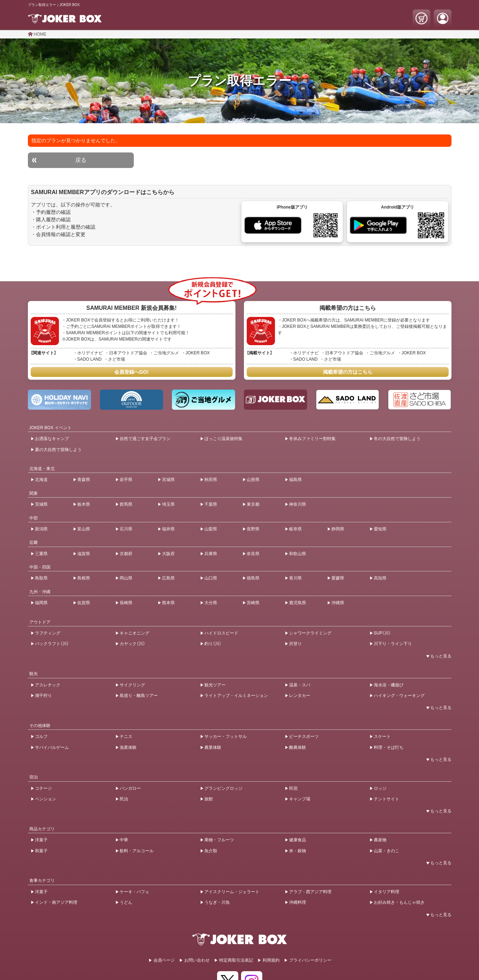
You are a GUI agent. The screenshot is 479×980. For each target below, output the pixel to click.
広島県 (168, 578)
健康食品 (298, 840)
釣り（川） (213, 644)
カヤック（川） (132, 644)
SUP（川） (382, 633)
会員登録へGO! (131, 372)
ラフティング (48, 633)
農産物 (380, 840)
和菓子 (41, 851)
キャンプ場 (300, 799)
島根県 (84, 578)
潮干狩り (43, 696)
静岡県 (338, 529)
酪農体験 (298, 747)
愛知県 (380, 529)
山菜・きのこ (387, 851)
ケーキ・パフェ (134, 892)
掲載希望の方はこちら (348, 372)
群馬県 (126, 504)
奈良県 (253, 554)
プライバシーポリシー (310, 960)
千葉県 (211, 504)
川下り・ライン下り (393, 644)
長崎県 (126, 603)
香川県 (295, 578)
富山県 (84, 529)
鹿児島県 (298, 603)
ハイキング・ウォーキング (399, 696)
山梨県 (211, 529)
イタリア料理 (387, 892)
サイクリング (132, 685)
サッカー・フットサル (226, 736)
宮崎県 (253, 603)
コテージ (43, 788)
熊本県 (168, 603)
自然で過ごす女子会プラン (145, 439)
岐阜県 (295, 529)
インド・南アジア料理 (56, 902)
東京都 (253, 504)
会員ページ (164, 960)
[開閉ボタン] (437, 656)
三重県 (41, 554)
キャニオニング (134, 633)
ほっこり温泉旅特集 (223, 439)
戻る (81, 160)
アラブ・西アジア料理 (310, 892)
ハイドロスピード (221, 633)
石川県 (126, 529)
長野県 (253, 529)
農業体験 (213, 747)
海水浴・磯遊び (389, 685)
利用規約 (271, 960)
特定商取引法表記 (236, 960)
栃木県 (84, 504)
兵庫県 (211, 554)
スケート (382, 736)
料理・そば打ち (389, 747)
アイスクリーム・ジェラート (232, 892)
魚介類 (211, 851)
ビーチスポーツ (304, 736)
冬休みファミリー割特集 (312, 439)
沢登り (295, 644)
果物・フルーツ (219, 840)
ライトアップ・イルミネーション (236, 696)
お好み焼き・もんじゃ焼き (399, 902)
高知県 (380, 578)
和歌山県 (298, 554)
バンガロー (130, 788)
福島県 (295, 480)
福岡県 (41, 603)
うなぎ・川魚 (217, 902)
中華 (124, 840)
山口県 (211, 578)
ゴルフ (41, 736)
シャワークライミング (310, 633)
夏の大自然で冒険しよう (58, 450)
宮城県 (168, 480)
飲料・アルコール (137, 851)
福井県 (168, 529)
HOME (40, 34)
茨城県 (41, 504)
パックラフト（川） (52, 644)
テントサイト (387, 799)
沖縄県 (338, 603)
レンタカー (300, 696)
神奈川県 (298, 504)
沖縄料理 (298, 902)
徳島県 (253, 578)
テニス (126, 736)
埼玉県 (168, 504)
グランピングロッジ (223, 788)
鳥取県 (41, 578)
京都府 (126, 554)
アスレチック (48, 685)
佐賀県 (84, 603)
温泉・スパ (300, 685)
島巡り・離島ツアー (139, 696)
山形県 (253, 480)
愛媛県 (338, 578)
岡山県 (126, 578)
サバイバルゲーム (52, 747)
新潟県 (41, 529)
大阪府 (168, 554)
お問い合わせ (197, 960)
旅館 (209, 799)
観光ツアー (215, 685)
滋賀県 (84, 554)
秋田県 (211, 480)
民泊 (124, 799)
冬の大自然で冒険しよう (397, 439)
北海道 (41, 480)
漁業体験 (128, 747)
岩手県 (126, 480)
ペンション (46, 799)
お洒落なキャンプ (52, 439)
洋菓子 (41, 840)
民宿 (293, 788)
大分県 (211, 603)
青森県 (84, 480)
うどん (126, 902)
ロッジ (380, 788)
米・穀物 (298, 851)
